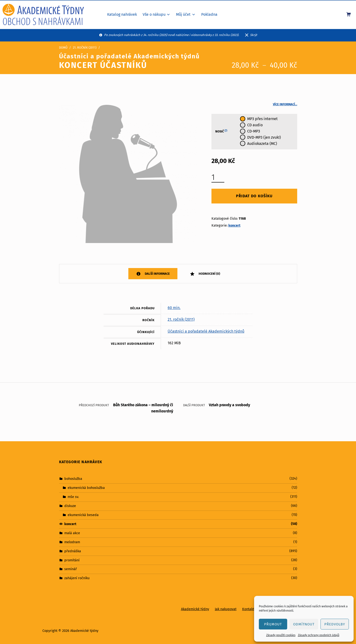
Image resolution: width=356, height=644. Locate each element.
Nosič (221, 131)
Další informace (157, 274)
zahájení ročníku (77, 578)
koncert (234, 225)
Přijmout (273, 624)
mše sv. (73, 497)
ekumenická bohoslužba (86, 488)
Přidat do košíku (254, 196)
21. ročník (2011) (85, 48)
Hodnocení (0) (209, 274)
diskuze (70, 506)
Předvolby (335, 624)
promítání (72, 560)
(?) (226, 131)
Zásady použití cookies (281, 635)
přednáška (73, 551)
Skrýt (254, 35)
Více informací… (285, 104)
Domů (63, 48)
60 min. (174, 308)
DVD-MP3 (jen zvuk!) (264, 137)
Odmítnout (304, 624)
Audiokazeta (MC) (262, 144)
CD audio (255, 125)
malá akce (72, 533)
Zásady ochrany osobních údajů (319, 635)
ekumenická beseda (83, 515)
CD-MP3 (254, 131)
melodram (72, 542)
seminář (71, 569)
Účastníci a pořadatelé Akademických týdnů (206, 331)
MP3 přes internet (262, 119)
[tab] (153, 274)
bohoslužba (73, 479)
